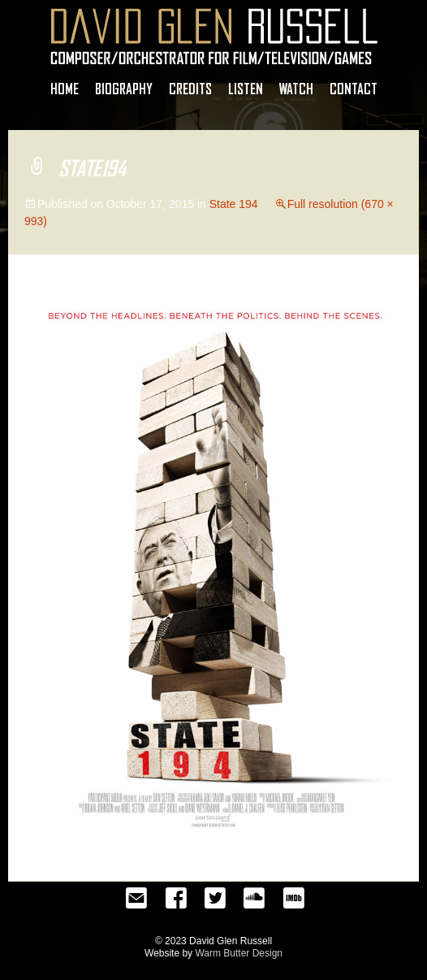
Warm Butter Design (239, 953)
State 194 (234, 204)
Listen (246, 89)
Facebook (176, 903)
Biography (124, 89)
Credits (190, 89)
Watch (296, 89)
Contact (354, 89)
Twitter (215, 903)
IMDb (293, 903)
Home (65, 89)
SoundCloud (254, 903)
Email (136, 903)
